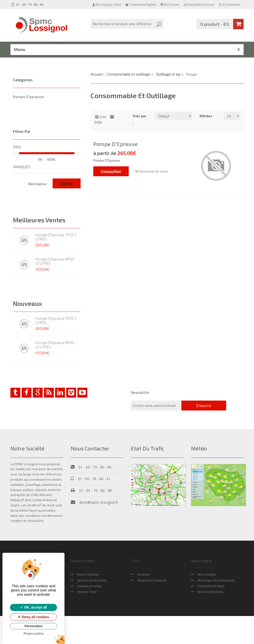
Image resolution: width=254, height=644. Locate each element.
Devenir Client (87, 592)
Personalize (33, 626)
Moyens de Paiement (152, 580)
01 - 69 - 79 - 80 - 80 (27, 5)
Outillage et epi (168, 74)
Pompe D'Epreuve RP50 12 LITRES (55, 261)
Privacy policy (34, 634)
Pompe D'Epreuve (115, 144)
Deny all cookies (33, 617)
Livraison (143, 574)
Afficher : (207, 116)
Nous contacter (88, 574)
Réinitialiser (38, 184)
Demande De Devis (211, 586)
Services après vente (92, 580)
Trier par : (139, 120)
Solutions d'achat (89, 586)
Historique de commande (216, 580)
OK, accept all (33, 607)
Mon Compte (207, 574)
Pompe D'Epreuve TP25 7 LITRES (56, 237)
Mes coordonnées (210, 592)
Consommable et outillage (129, 74)
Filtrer (67, 183)
